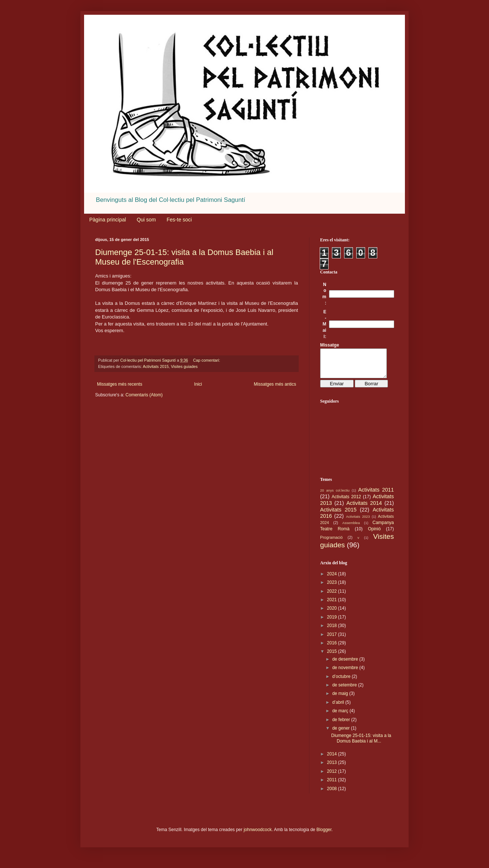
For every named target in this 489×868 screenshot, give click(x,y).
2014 (333, 759)
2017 (333, 640)
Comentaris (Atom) (144, 395)
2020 (333, 614)
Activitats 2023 (358, 522)
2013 (333, 768)
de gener (342, 734)
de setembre (345, 690)
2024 (333, 579)
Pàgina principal (108, 220)
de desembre (346, 665)
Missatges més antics (275, 384)
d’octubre (342, 682)
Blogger (324, 835)
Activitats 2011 (376, 495)
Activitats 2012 (346, 502)
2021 (333, 605)
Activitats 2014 (364, 509)
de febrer (342, 725)
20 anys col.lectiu (335, 496)
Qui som (146, 220)
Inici (198, 384)
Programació (331, 543)
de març (341, 716)
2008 (333, 794)
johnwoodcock (258, 835)
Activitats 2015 (156, 366)
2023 (333, 588)
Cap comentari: (207, 360)
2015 (333, 657)
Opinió (374, 534)
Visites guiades (184, 366)
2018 (333, 631)
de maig (341, 699)
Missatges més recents (120, 384)
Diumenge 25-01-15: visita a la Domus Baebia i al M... (361, 744)
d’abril (339, 708)
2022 (333, 597)
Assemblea (351, 528)
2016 (333, 648)
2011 (333, 785)
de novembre (346, 673)
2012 (333, 777)
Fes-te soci (179, 220)
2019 (333, 623)
